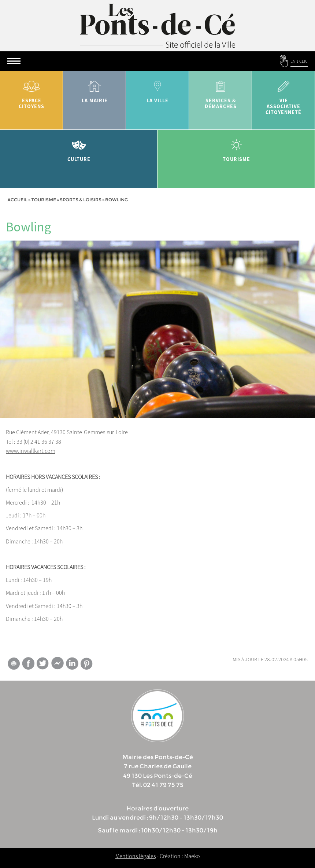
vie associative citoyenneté (283, 95)
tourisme (236, 148)
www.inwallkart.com (31, 451)
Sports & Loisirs (81, 200)
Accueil (17, 200)
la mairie (94, 89)
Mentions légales (136, 856)
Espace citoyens (31, 92)
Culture (79, 148)
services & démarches (220, 92)
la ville (157, 89)
